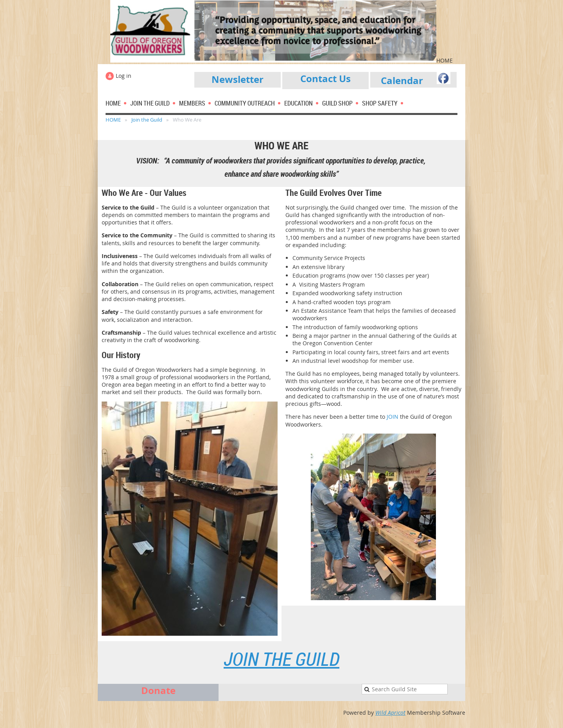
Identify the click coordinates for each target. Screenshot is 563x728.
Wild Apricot (390, 713)
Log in (124, 76)
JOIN (393, 417)
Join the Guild (147, 120)
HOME (113, 120)
